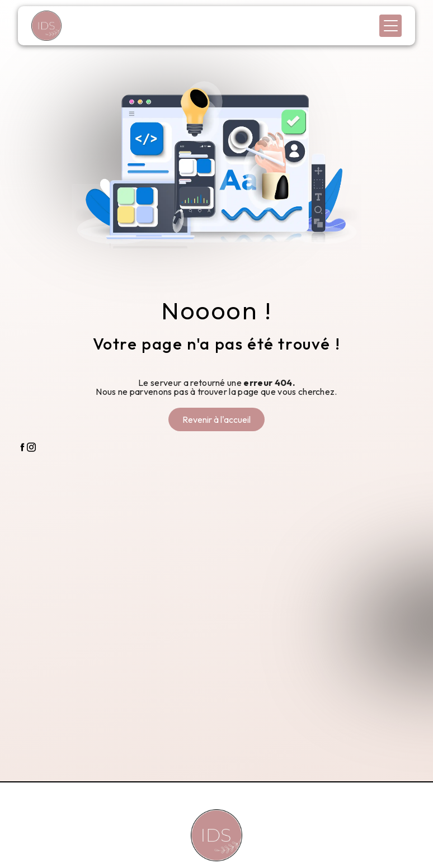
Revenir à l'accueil (216, 419)
